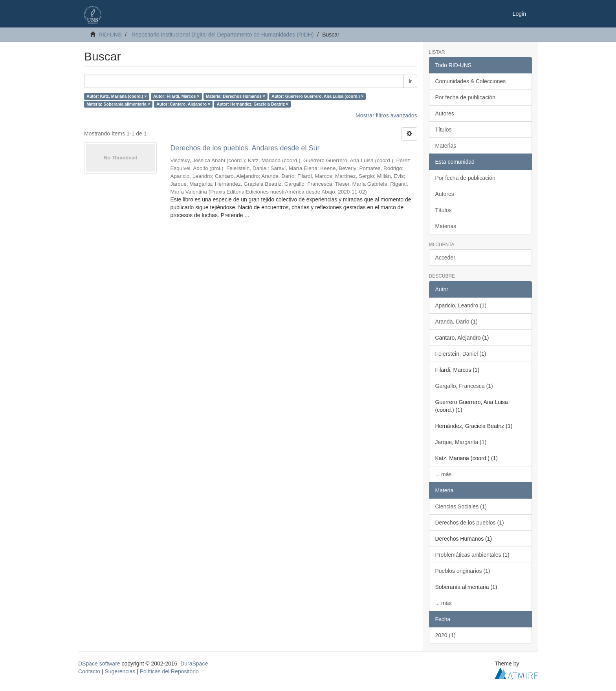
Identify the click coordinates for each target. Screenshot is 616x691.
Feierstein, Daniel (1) (461, 354)
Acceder (445, 258)
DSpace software (99, 664)
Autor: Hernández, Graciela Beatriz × (253, 104)
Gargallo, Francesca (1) (464, 386)
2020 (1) (445, 635)
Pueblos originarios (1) (463, 571)
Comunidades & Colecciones (471, 81)
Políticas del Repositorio (169, 671)
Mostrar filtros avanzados (386, 115)
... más (444, 474)
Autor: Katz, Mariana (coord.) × (116, 96)
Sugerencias (120, 671)
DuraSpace (194, 664)
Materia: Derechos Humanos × (236, 96)
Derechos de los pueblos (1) (470, 523)
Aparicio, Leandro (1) (461, 305)
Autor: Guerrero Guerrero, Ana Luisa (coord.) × (317, 96)
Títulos (444, 130)
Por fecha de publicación (465, 97)
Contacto (89, 671)
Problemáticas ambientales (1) (472, 555)
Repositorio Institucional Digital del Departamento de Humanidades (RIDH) (223, 35)
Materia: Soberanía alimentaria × (118, 104)
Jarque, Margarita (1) (461, 442)
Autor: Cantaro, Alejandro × (183, 104)
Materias (446, 146)
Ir (410, 81)
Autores (445, 113)
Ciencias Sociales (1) (461, 506)
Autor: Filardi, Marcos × (176, 96)
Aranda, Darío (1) (456, 322)
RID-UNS (110, 35)
